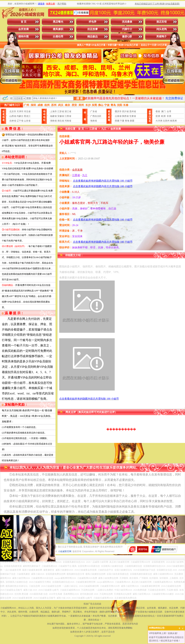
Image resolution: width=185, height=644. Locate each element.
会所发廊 (23, 29)
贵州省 (133, 111)
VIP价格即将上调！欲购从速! (163, 633)
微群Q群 (127, 37)
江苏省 (61, 111)
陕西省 (125, 116)
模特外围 (23, 37)
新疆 (132, 121)
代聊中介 (127, 29)
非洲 (169, 116)
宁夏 (122, 121)
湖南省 (53, 121)
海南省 (94, 121)
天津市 (20, 111)
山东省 (27, 121)
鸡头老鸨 (162, 29)
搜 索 (80, 98)
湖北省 (61, 121)
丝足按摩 (92, 29)
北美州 (166, 121)
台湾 (169, 111)
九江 (104, 129)
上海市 (53, 111)
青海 (127, 121)
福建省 (53, 116)
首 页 (24, 22)
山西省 (13, 116)
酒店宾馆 (162, 22)
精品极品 (92, 37)
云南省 (118, 116)
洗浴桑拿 (127, 22)
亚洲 (158, 116)
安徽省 (61, 116)
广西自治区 (96, 116)
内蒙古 (20, 116)
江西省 (68, 116)
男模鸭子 (162, 37)
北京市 (13, 111)
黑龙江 (27, 116)
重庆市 (118, 111)
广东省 (94, 111)
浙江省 (68, 111)
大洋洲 (159, 121)
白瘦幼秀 (58, 37)
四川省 (125, 111)
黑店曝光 (58, 22)
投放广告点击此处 (92, 604)
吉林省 (13, 121)
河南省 (68, 121)
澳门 (163, 111)
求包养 (92, 22)
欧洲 (163, 116)
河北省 (27, 111)
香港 (158, 111)
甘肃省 (133, 116)
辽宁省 (20, 121)
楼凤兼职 (58, 29)
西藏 (117, 121)
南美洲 (173, 121)
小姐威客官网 (65, 551)
